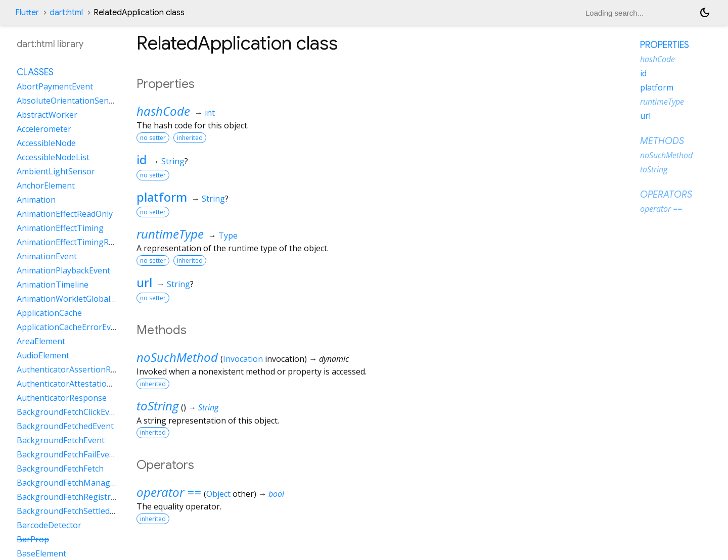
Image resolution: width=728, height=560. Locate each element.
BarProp (33, 539)
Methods (662, 141)
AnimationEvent (47, 256)
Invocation (243, 359)
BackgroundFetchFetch (60, 469)
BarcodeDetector (49, 525)
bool (276, 494)
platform (162, 197)
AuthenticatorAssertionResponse (80, 369)
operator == (169, 492)
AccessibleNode (46, 143)
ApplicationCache (49, 313)
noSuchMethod (177, 357)
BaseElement (41, 553)
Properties (665, 45)
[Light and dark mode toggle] (705, 13)
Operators (666, 195)
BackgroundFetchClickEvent (69, 412)
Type (228, 236)
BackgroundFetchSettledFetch (73, 511)
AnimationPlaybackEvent (63, 270)
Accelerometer (44, 129)
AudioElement (43, 355)
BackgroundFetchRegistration (74, 497)
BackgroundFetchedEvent (65, 426)
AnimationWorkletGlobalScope (75, 299)
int (210, 113)
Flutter (27, 13)
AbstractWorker (47, 115)
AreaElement (41, 341)
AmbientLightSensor (56, 171)
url (144, 282)
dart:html (66, 13)
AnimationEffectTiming (60, 228)
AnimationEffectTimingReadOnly (78, 242)
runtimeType (170, 234)
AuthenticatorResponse (62, 398)
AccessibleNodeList (53, 157)
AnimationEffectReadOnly (65, 214)
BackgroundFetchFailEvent (67, 454)
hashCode (163, 111)
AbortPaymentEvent (55, 86)
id (142, 159)
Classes (35, 72)
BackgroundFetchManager (67, 483)
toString (157, 406)
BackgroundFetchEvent (61, 440)
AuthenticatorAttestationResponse (83, 384)
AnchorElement (46, 185)
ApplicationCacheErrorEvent (70, 327)
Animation (36, 200)
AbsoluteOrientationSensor (69, 101)
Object (218, 494)
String (173, 161)
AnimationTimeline (53, 285)
